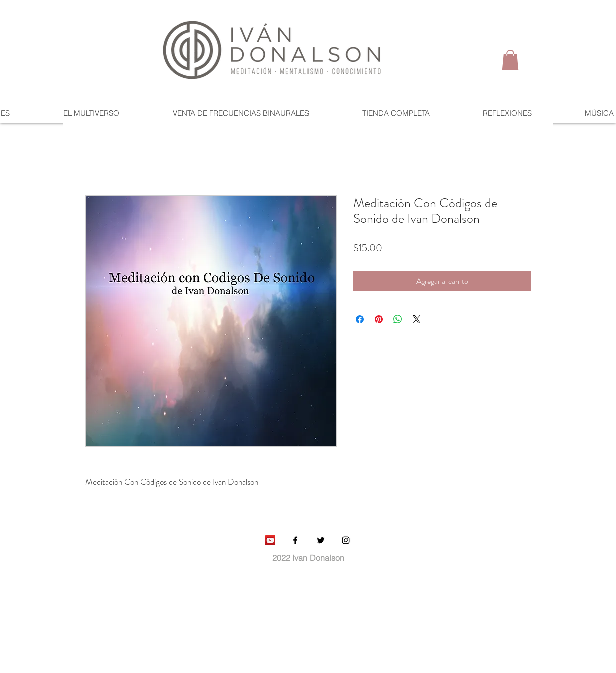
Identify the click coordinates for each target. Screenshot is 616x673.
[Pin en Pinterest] (379, 319)
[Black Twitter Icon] (321, 540)
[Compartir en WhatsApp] (398, 319)
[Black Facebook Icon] (295, 540)
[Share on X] (417, 319)
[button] (510, 60)
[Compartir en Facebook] (360, 319)
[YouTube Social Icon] (270, 540)
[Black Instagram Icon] (346, 540)
